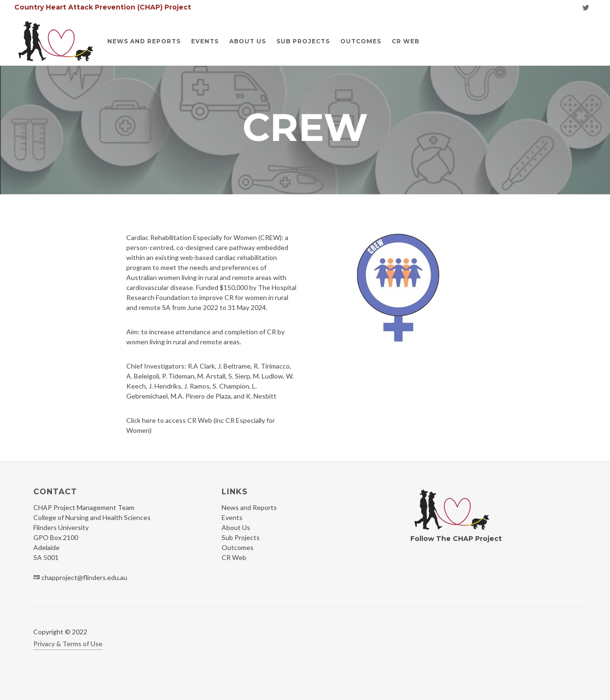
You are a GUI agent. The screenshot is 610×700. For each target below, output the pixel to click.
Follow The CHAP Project (456, 539)
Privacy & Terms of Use (68, 644)
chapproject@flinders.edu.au (84, 577)
